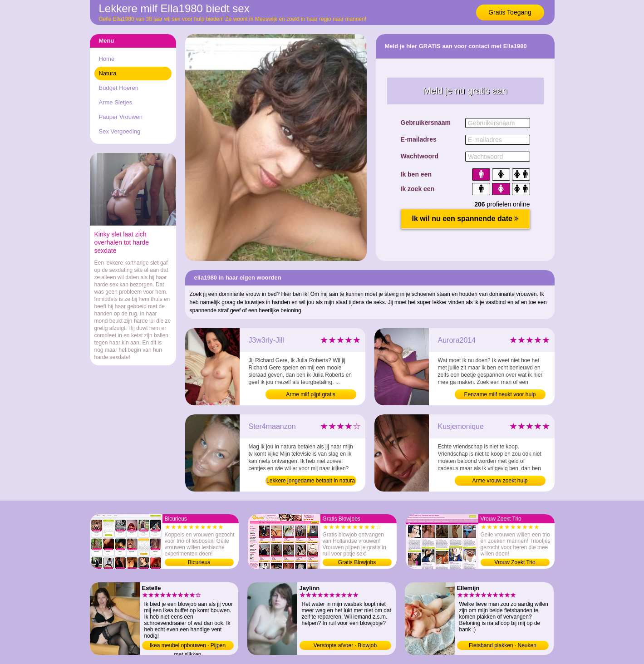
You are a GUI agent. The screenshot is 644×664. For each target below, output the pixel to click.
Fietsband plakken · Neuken (503, 645)
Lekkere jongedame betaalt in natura (311, 481)
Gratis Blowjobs (357, 562)
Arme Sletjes (116, 102)
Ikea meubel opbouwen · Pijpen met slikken (188, 646)
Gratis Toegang (510, 12)
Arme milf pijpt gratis (311, 394)
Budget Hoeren (119, 88)
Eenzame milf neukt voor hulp (500, 394)
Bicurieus (199, 562)
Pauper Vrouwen (121, 117)
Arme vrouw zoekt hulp (500, 481)
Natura (108, 73)
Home (107, 59)
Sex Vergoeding (120, 131)
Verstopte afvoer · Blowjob (345, 645)
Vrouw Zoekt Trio (515, 562)
